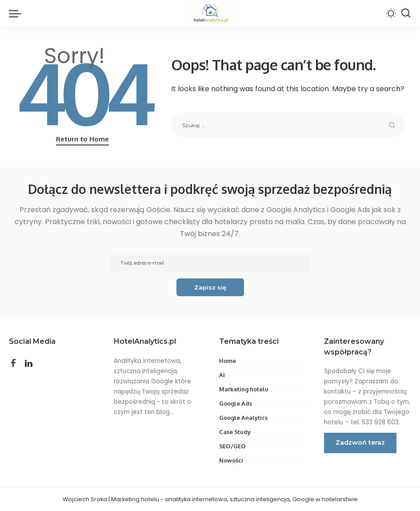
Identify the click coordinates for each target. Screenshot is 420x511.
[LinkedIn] (29, 364)
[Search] (406, 13)
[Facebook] (13, 364)
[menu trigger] (17, 13)
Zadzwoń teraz (360, 443)
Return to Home (82, 139)
